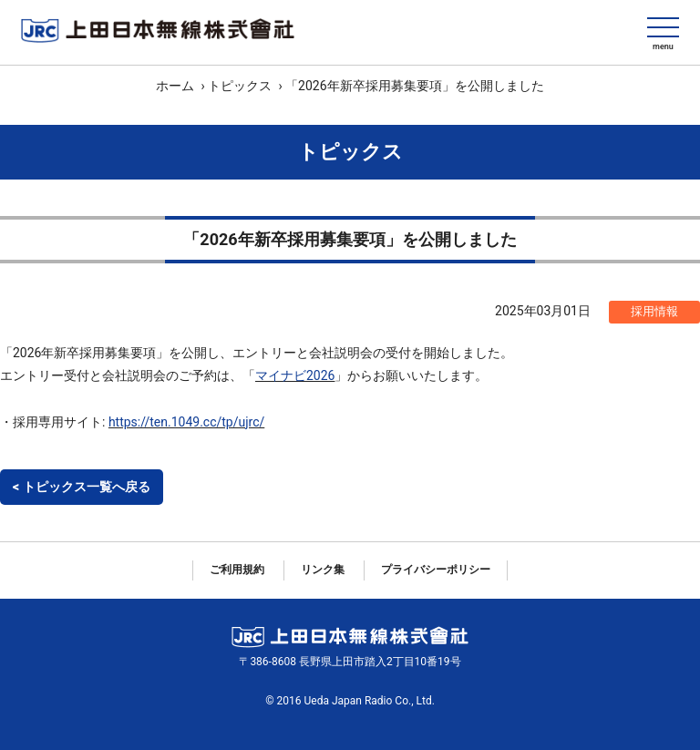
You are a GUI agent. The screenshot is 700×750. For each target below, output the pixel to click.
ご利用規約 (237, 570)
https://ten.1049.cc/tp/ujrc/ (186, 422)
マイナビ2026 (295, 375)
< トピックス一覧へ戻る (82, 487)
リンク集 (323, 570)
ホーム (175, 86)
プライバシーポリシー (436, 570)
